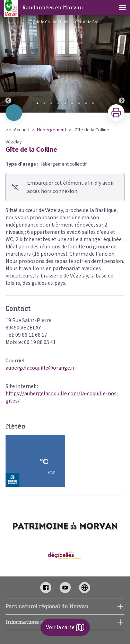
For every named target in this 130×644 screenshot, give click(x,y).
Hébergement (52, 130)
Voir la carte (65, 627)
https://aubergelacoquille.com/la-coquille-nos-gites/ (62, 397)
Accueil (21, 130)
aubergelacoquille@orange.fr (40, 368)
